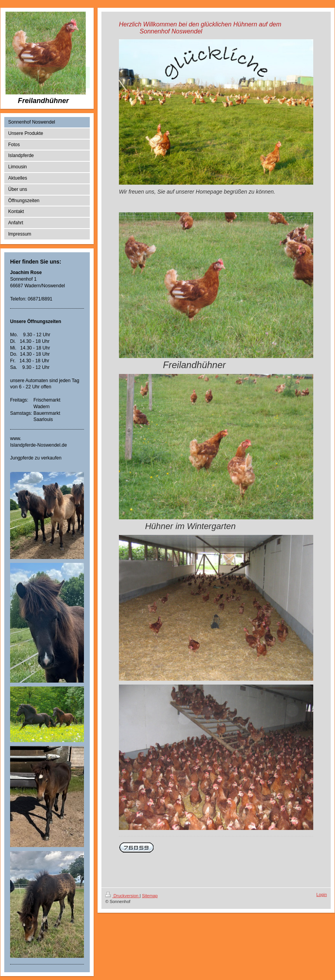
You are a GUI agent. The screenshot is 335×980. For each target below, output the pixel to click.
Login (322, 894)
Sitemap (150, 896)
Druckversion (122, 896)
